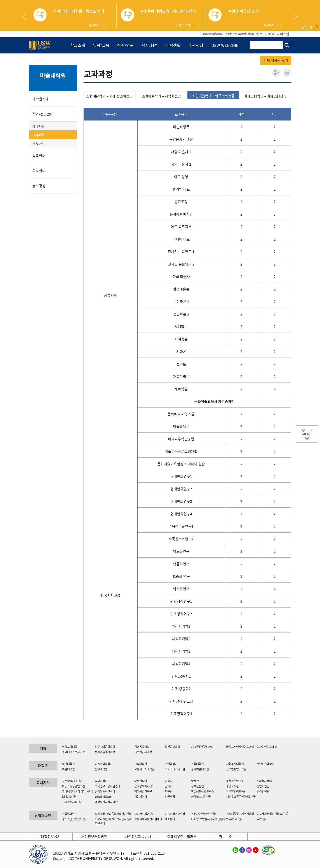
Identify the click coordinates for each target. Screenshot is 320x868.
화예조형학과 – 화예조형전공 (265, 96)
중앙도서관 (233, 786)
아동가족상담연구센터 (75, 786)
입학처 (169, 786)
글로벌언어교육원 (236, 791)
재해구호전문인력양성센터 (241, 796)
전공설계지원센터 (72, 802)
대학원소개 (41, 99)
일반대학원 (68, 764)
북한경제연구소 (235, 781)
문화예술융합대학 (105, 752)
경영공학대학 (142, 747)
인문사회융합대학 (105, 747)
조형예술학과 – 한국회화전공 (213, 96)
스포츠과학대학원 (175, 769)
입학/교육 (101, 45)
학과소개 (38, 126)
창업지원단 (263, 786)
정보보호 (226, 836)
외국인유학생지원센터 (108, 786)
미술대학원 (53, 76)
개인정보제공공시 (138, 836)
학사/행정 (150, 45)
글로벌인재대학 (143, 752)
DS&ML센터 (69, 796)
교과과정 (38, 135)
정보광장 (39, 186)
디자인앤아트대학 (267, 747)
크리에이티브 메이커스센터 (78, 791)
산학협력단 (68, 814)
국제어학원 (101, 781)
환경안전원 (263, 791)
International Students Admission (228, 34)
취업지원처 (141, 796)
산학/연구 (125, 45)
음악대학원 (101, 769)
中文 (259, 34)
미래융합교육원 (143, 791)
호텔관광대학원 (266, 764)
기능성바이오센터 (175, 814)
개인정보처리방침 (94, 836)
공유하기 (276, 73)
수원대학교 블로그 (235, 850)
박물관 (195, 781)
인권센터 (170, 796)
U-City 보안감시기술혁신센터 (208, 819)
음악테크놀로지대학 (73, 752)
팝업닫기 (306, 27)
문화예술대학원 (200, 769)
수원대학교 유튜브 (256, 850)
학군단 (169, 791)
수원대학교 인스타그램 (249, 850)
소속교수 (38, 143)
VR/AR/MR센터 (235, 819)
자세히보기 (95, 25)
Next (296, 16)
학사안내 (39, 171)
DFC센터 (170, 819)
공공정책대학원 (104, 764)
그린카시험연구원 (144, 814)
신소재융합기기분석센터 (240, 814)
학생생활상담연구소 (203, 791)
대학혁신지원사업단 (106, 802)
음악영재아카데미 (144, 786)
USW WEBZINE (225, 45)
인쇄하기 (287, 73)
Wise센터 (262, 819)
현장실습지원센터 (201, 796)
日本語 (270, 34)
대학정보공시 (51, 836)
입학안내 (39, 156)
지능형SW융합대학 (202, 747)
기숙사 (169, 781)
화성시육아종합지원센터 (148, 819)
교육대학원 (141, 764)
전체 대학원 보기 (276, 60)
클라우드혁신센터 (105, 791)
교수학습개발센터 (72, 781)
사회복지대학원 (235, 764)
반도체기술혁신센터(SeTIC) (272, 814)
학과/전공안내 (43, 114)
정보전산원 (198, 786)
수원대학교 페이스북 (242, 850)
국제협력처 (141, 781)
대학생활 (173, 45)
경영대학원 (171, 764)
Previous (26, 16)
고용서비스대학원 (144, 769)
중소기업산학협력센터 (75, 819)
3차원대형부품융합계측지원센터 (113, 814)
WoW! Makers (103, 796)
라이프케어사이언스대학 (240, 747)
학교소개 (78, 45)
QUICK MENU (307, 432)
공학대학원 (198, 764)
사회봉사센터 (264, 781)
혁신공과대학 (172, 747)
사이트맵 (283, 34)
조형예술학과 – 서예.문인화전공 (109, 96)
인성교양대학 (70, 747)
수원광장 (196, 45)
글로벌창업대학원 (236, 769)
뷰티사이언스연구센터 (204, 814)
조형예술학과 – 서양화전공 (161, 96)
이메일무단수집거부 (182, 836)
